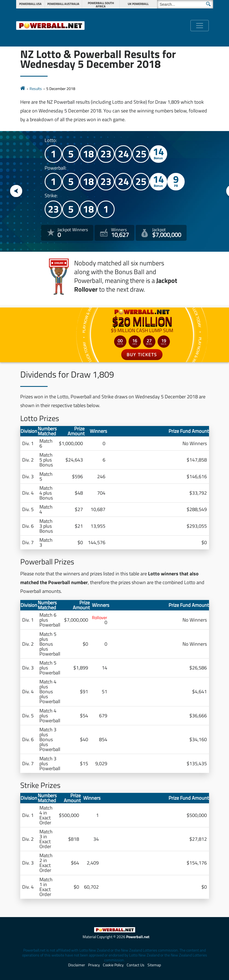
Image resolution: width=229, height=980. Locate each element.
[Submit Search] (208, 4)
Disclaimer (77, 965)
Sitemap (154, 965)
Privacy (94, 965)
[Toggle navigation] (200, 26)
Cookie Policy (113, 965)
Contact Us (136, 965)
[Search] (185, 4)
